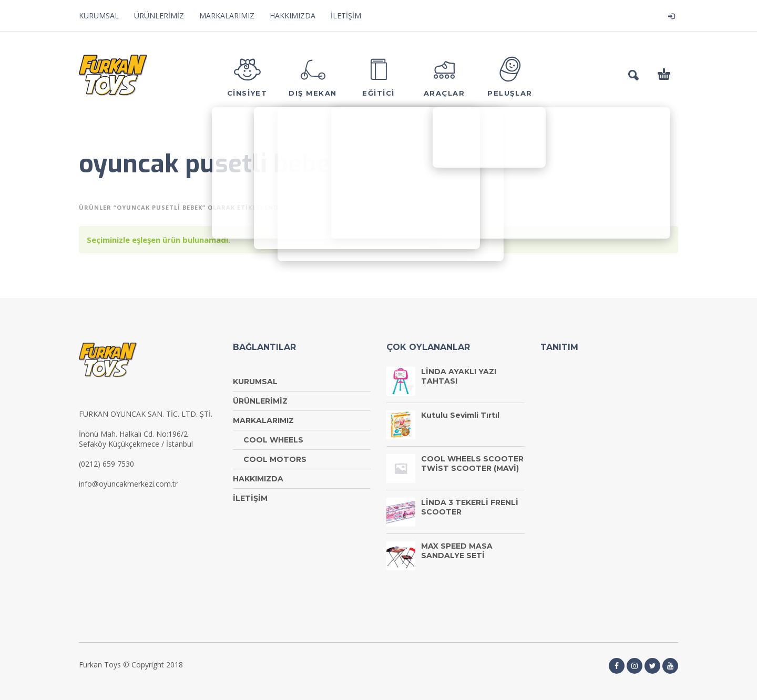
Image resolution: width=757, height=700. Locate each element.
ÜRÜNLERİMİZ (159, 16)
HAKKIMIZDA (293, 16)
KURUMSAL (99, 16)
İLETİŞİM (346, 16)
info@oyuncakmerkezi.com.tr (128, 484)
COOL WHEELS (273, 440)
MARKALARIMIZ (227, 16)
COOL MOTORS (275, 459)
